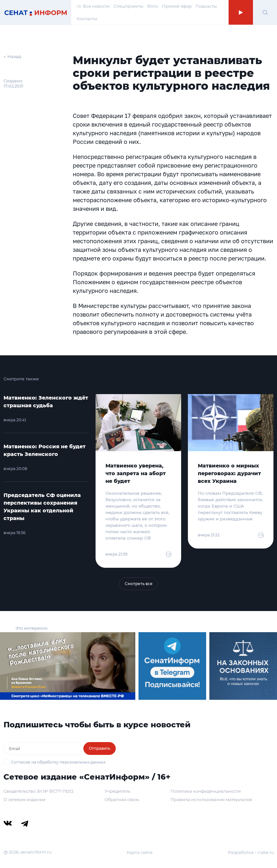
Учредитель (117, 791)
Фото (153, 6)
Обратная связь (122, 799)
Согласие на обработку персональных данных (58, 762)
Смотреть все (139, 584)
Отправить (100, 748)
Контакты (87, 19)
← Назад (12, 56)
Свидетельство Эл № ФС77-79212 (38, 791)
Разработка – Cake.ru (251, 852)
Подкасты (206, 6)
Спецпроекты (128, 6)
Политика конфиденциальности (206, 791)
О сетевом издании (25, 799)
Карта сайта (140, 852)
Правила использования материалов (211, 799)
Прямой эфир (177, 6)
